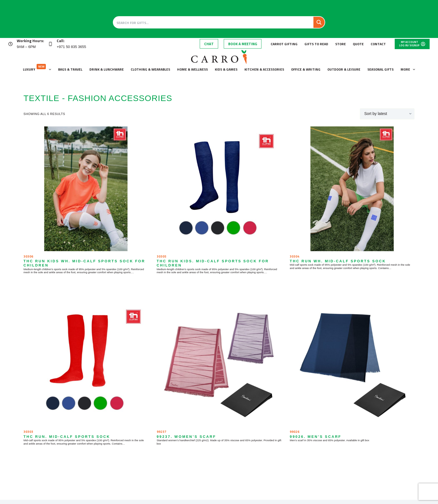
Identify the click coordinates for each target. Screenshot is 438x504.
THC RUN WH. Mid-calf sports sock (338, 261)
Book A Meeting (243, 44)
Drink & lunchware (107, 69)
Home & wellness (192, 69)
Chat (209, 44)
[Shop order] (387, 114)
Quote (358, 44)
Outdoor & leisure (344, 69)
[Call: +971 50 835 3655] (50, 44)
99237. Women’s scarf (186, 437)
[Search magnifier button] (319, 22)
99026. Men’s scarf (316, 437)
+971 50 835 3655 (71, 47)
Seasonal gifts (380, 69)
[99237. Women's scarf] (219, 364)
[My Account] (412, 44)
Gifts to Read (316, 44)
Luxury (38, 68)
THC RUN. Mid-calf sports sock (67, 437)
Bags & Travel (70, 69)
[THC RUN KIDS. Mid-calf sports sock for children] (219, 189)
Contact (378, 44)
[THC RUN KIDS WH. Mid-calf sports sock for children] (86, 189)
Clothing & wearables (150, 69)
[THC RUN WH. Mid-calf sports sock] (352, 189)
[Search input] (214, 22)
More (409, 69)
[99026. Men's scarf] (352, 364)
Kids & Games (226, 69)
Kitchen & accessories (264, 69)
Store (341, 44)
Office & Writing (306, 69)
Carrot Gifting (284, 44)
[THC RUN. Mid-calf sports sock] (86, 364)
